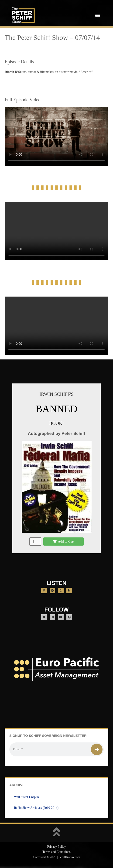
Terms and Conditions (56, 852)
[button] (98, 15)
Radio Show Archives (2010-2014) (36, 808)
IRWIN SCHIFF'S (56, 394)
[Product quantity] (35, 542)
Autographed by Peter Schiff (56, 433)
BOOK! (56, 423)
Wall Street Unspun (26, 797)
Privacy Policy (56, 847)
